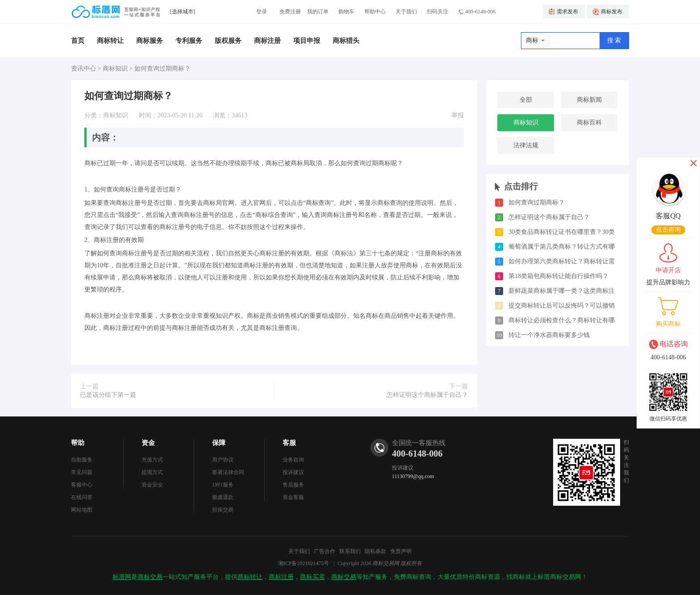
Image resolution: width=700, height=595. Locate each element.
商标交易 (150, 577)
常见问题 (82, 472)
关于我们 (406, 12)
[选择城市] (183, 12)
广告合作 (325, 551)
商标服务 (150, 41)
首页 (78, 41)
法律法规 (526, 145)
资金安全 (152, 485)
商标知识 (115, 69)
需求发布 (567, 12)
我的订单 (318, 12)
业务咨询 (293, 460)
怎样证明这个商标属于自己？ (427, 395)
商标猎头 (346, 41)
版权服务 (228, 41)
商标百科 (589, 123)
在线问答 (82, 497)
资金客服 (293, 497)
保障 (219, 443)
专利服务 (189, 41)
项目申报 (307, 41)
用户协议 (223, 460)
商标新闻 (589, 100)
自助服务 (82, 460)
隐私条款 (375, 551)
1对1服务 (223, 485)
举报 (458, 115)
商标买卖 (312, 577)
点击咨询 (668, 230)
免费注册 (290, 12)
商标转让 (110, 41)
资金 (148, 443)
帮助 (78, 443)
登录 (262, 12)
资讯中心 (83, 69)
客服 (289, 443)
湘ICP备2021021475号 (304, 563)
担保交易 (223, 510)
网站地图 (82, 510)
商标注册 (267, 41)
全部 (526, 100)
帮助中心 (375, 12)
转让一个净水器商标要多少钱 (549, 335)
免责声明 (401, 551)
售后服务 (293, 485)
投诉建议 (293, 472)
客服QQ (668, 216)
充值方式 (152, 460)
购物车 (346, 12)
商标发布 (612, 12)
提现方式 (152, 472)
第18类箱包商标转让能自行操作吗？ (558, 276)
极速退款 (223, 497)
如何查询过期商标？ (537, 202)
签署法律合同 (228, 472)
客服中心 (82, 485)
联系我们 (350, 551)
